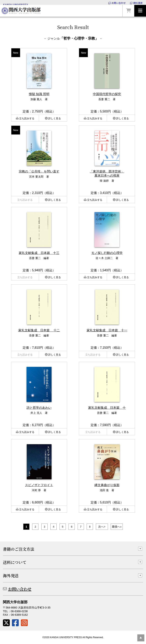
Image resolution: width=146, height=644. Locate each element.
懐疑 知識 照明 (39, 94)
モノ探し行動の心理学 (107, 253)
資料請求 (138, 3)
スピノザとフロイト (39, 485)
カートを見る (128, 11)
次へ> (102, 527)
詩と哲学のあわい (39, 408)
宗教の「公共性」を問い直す (39, 171)
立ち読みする (27, 118)
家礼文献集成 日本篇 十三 (39, 253)
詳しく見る (55, 118)
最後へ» (117, 527)
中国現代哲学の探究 (107, 94)
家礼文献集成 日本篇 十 (107, 408)
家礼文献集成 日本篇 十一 (107, 330)
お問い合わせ (119, 3)
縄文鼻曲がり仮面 (107, 485)
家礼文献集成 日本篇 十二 (39, 330)
